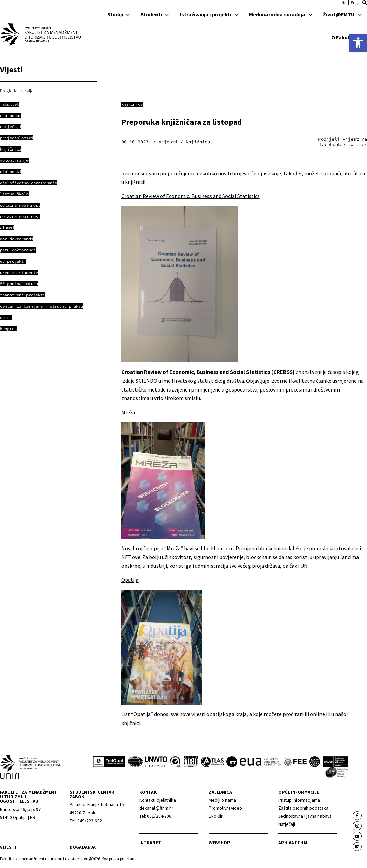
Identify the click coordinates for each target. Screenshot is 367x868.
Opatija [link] (130, 580)
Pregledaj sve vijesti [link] (19, 91)
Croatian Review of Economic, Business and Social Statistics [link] (190, 196)
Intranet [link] (150, 843)
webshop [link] (219, 843)
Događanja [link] (83, 847)
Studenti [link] (155, 14)
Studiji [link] (118, 14)
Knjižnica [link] (132, 104)
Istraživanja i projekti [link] (209, 14)
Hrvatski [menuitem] (344, 3)
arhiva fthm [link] (293, 843)
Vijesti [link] (8, 847)
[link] (358, 43)
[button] (365, 3)
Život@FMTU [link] (342, 14)
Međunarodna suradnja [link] (280, 14)
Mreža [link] (128, 412)
